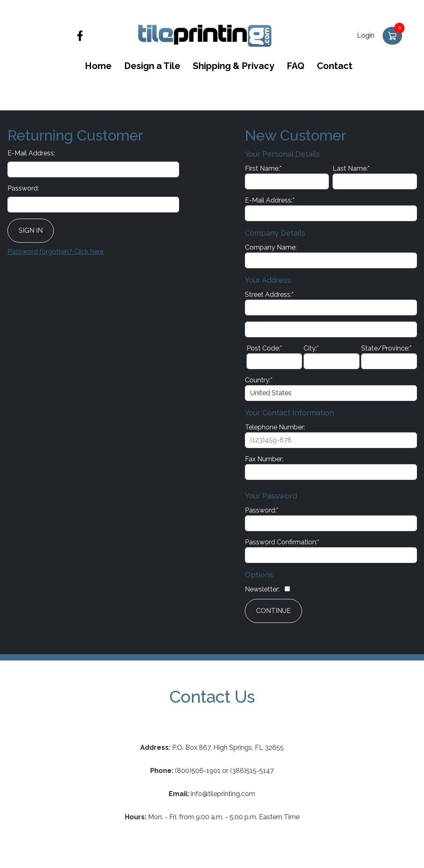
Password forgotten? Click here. (56, 252)
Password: (23, 188)
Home (98, 66)
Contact (335, 66)
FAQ (296, 66)
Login (366, 35)
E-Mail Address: (31, 153)
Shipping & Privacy (234, 66)
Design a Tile (152, 66)
